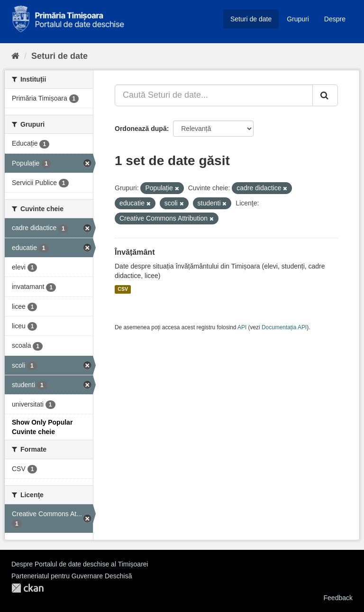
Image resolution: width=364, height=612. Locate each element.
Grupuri (298, 19)
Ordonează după (141, 129)
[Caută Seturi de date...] (214, 95)
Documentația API (284, 327)
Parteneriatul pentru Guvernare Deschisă (72, 576)
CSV (123, 289)
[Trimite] (325, 95)
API (242, 327)
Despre (335, 19)
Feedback (338, 598)
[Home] (15, 56)
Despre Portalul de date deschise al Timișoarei (80, 564)
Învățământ (135, 252)
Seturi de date (251, 19)
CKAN (27, 588)
